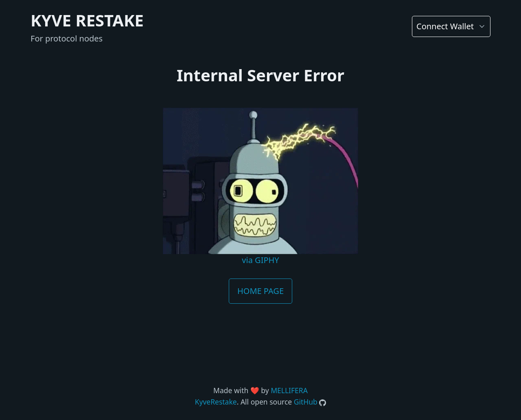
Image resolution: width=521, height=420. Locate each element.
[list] (451, 26)
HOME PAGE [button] (260, 291)
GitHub (306, 402)
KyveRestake (216, 402)
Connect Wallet (445, 26)
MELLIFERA (289, 390)
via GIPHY (260, 260)
